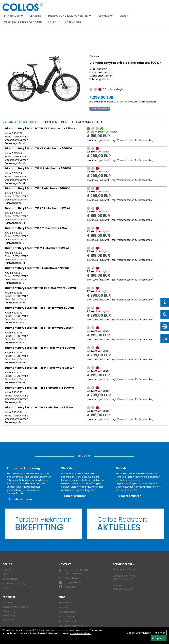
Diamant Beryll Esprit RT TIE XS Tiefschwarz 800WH (40, 288)
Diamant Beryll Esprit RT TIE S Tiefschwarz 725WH (39, 328)
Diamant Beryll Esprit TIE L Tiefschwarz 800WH (37, 188)
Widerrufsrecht (67, 621)
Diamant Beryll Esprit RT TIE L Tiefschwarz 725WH (39, 407)
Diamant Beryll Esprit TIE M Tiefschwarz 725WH (38, 248)
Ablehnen (160, 633)
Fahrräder (13, 16)
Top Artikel (65, 603)
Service (105, 16)
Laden (124, 16)
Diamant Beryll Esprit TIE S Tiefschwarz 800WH (126, 63)
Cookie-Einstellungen (139, 633)
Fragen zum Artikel (87, 122)
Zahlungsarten (67, 616)
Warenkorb (72, 22)
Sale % (53, 22)
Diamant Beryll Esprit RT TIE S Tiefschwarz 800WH (40, 308)
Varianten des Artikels (20, 122)
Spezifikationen (55, 122)
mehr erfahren (22, 499)
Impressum (9, 588)
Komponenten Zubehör (16, 607)
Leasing (36, 16)
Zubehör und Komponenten (69, 16)
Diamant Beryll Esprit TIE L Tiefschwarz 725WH (37, 268)
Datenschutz (10, 579)
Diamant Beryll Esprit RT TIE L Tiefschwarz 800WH (39, 388)
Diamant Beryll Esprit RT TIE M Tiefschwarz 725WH (40, 368)
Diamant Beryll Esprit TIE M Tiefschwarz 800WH (38, 168)
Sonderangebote (12, 611)
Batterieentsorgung (14, 583)
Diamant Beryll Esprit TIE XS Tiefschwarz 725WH (38, 208)
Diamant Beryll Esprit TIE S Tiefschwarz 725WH (37, 228)
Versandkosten (67, 612)
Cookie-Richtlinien (81, 633)
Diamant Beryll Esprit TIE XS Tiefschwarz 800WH (38, 148)
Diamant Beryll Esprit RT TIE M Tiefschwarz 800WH (40, 348)
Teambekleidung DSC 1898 (23, 22)
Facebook (70, 587)
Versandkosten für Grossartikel (137, 102)
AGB (5, 574)
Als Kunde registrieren (71, 626)
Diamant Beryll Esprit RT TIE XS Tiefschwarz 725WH (40, 128)
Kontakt (7, 570)
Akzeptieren (159, 638)
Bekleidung (9, 615)
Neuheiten (8, 620)
